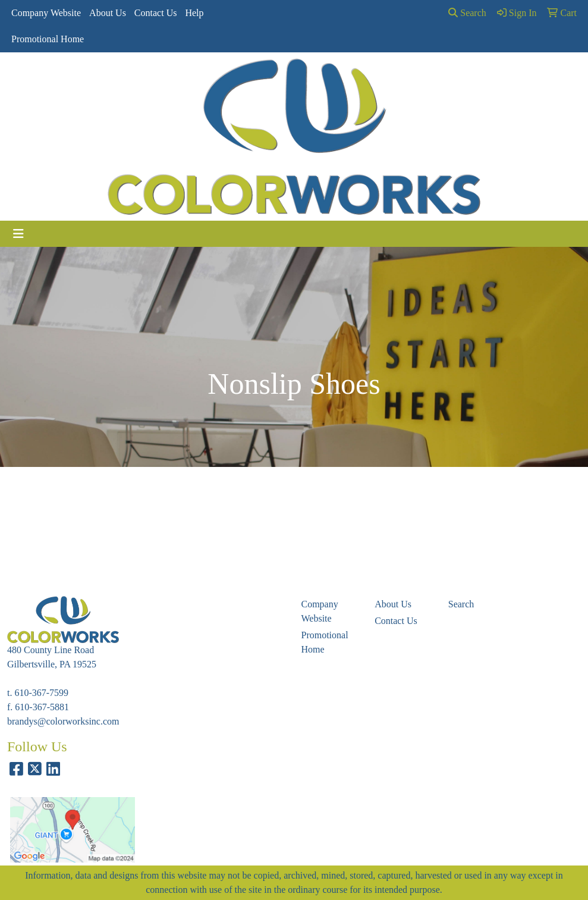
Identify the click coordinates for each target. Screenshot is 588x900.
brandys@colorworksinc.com (63, 721)
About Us (108, 13)
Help (194, 13)
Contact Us (156, 13)
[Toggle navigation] (18, 234)
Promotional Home (48, 39)
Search (467, 13)
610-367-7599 (41, 693)
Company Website (46, 13)
